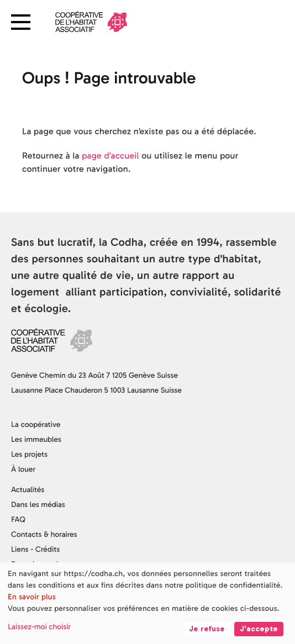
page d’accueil (110, 156)
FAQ (18, 519)
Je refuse (207, 629)
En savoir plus (32, 597)
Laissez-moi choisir (39, 627)
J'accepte (259, 629)
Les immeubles (36, 439)
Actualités (28, 490)
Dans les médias (38, 505)
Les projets (29, 454)
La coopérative (36, 424)
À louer (23, 469)
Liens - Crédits (35, 549)
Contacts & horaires (44, 534)
